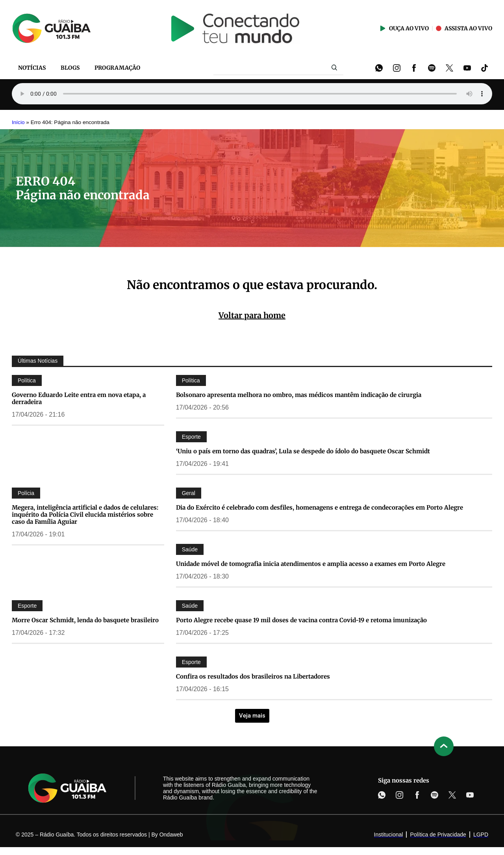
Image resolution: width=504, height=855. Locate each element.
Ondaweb (171, 835)
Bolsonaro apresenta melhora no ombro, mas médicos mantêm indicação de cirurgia (299, 395)
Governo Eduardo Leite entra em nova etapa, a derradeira (79, 398)
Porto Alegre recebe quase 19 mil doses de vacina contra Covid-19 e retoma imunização (301, 620)
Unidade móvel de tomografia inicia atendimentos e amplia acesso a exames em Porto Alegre (311, 564)
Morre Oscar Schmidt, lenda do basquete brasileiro (86, 620)
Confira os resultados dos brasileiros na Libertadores (253, 676)
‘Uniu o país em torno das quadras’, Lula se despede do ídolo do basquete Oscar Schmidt (303, 451)
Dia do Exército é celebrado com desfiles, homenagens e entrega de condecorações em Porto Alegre (320, 507)
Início (18, 122)
